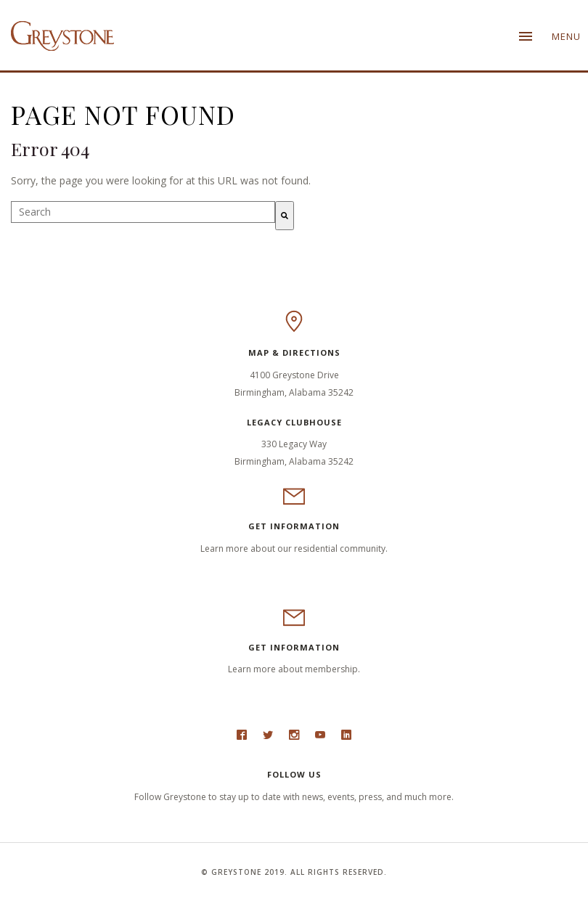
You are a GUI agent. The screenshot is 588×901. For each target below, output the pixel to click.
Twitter (268, 738)
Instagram (294, 738)
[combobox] (143, 212)
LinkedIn (346, 738)
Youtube (320, 738)
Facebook (242, 738)
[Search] (285, 216)
